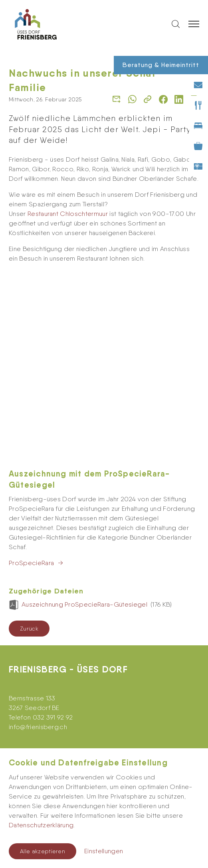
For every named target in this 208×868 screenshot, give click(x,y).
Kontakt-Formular (34, 718)
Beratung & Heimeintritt (161, 65)
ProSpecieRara (31, 373)
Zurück (29, 439)
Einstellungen (104, 851)
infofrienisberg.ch (38, 537)
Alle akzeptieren (43, 851)
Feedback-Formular (39, 734)
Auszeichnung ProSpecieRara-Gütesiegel (85, 414)
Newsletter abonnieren (43, 675)
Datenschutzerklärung (41, 825)
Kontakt (20, 702)
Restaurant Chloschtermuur (68, 214)
